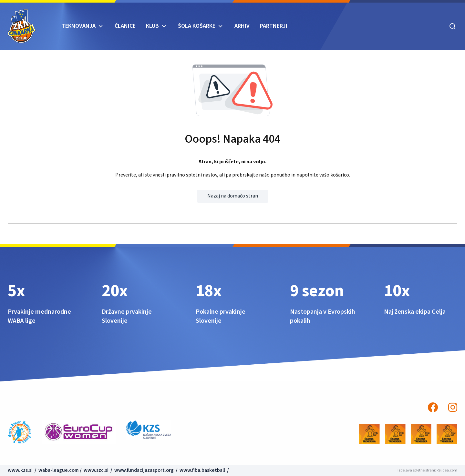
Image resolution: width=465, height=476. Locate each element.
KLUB (152, 26)
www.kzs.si (21, 470)
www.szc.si (97, 470)
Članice (125, 26)
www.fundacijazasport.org (144, 470)
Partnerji (274, 26)
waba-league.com (59, 470)
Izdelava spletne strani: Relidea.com (427, 470)
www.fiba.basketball (202, 470)
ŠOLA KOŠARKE (197, 26)
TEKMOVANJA (79, 26)
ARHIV (242, 26)
